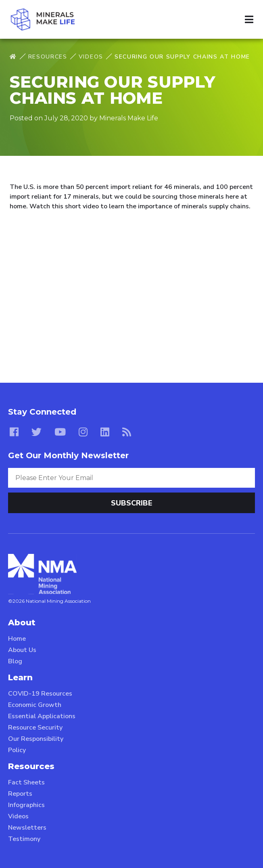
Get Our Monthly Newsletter (68, 455)
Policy (17, 750)
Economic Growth (35, 705)
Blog (15, 661)
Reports (20, 794)
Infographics (26, 805)
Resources (48, 57)
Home (17, 639)
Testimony (24, 839)
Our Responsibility (36, 739)
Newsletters (27, 828)
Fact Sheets (26, 782)
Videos (91, 57)
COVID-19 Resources (40, 694)
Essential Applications (42, 716)
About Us (22, 650)
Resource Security (35, 728)
